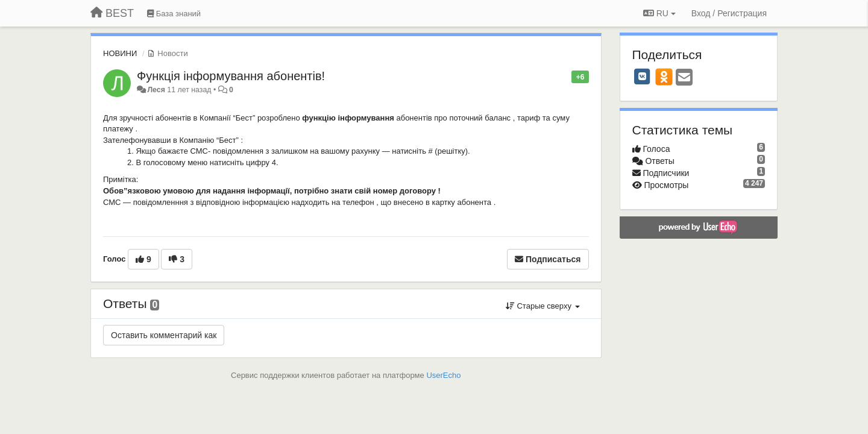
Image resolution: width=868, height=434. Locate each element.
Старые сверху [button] (543, 306)
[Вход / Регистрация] (729, 13)
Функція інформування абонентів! (231, 76)
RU (659, 13)
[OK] (664, 77)
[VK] (643, 77)
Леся (157, 90)
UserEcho (443, 375)
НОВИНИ (120, 53)
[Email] (684, 78)
